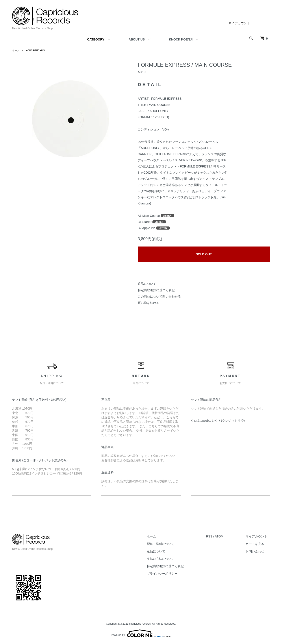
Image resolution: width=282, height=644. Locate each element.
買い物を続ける (148, 303)
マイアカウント (239, 23)
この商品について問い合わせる (159, 296)
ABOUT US (137, 39)
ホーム (16, 50)
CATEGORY (96, 39)
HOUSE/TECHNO (37, 50)
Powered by (141, 633)
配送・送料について (168, 544)
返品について (147, 284)
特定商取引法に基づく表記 (156, 290)
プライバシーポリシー (170, 574)
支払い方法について (168, 559)
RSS (214, 536)
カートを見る (258, 544)
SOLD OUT (204, 254)
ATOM (224, 536)
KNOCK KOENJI (181, 39)
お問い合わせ (258, 551)
